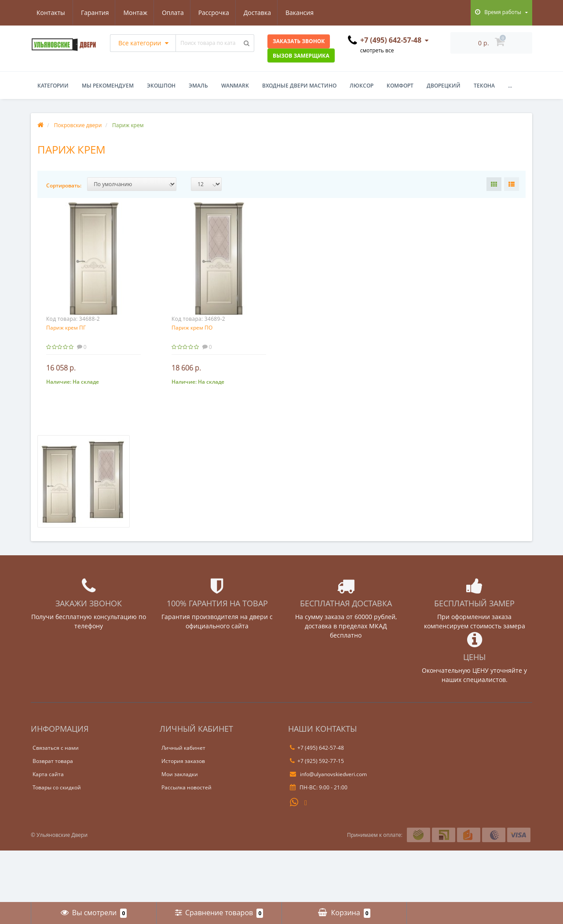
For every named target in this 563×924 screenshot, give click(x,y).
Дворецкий (444, 86)
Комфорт (400, 86)
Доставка (218, 13)
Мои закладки (180, 774)
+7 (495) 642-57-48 (317, 748)
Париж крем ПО (192, 328)
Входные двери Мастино (299, 86)
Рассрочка (173, 13)
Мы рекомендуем (108, 86)
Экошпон (161, 86)
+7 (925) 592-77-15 (317, 761)
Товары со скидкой (57, 787)
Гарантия (51, 13)
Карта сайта (48, 774)
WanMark (235, 86)
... (510, 86)
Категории (53, 86)
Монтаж (93, 13)
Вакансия (262, 13)
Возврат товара (53, 761)
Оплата (131, 13)
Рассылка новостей (186, 787)
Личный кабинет (183, 748)
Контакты (306, 13)
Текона (484, 86)
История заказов (183, 761)
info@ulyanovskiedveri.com (328, 774)
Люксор (362, 86)
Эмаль (198, 86)
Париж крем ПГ (66, 328)
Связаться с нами (56, 748)
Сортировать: (64, 185)
